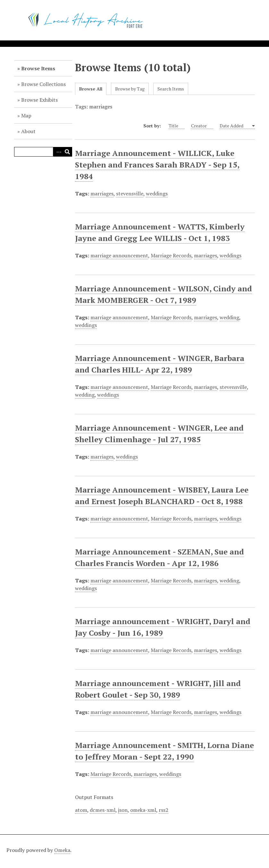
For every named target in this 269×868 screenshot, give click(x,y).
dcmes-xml (103, 810)
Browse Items (38, 68)
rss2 (164, 810)
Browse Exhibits (39, 100)
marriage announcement (119, 255)
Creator (202, 126)
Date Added (235, 126)
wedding (229, 317)
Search (67, 152)
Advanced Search (58, 152)
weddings (157, 193)
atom (81, 810)
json (123, 810)
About (28, 131)
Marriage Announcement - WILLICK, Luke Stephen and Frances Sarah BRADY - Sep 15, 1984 (157, 165)
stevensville (130, 193)
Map (26, 116)
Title (177, 126)
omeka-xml (143, 810)
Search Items (171, 89)
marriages (102, 193)
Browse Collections (43, 84)
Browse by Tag (130, 89)
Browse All (91, 89)
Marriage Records (171, 255)
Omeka (62, 850)
